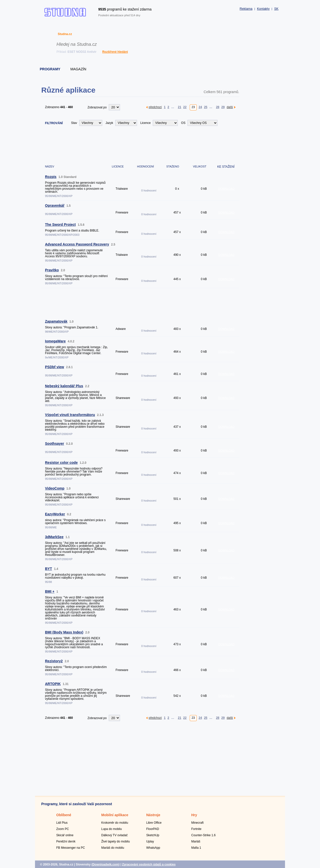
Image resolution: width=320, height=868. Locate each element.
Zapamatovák (56, 321)
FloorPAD (153, 829)
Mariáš (196, 841)
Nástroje (153, 815)
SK (276, 9)
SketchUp (153, 835)
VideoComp (55, 488)
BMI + (50, 591)
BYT (48, 569)
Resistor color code (61, 463)
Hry (194, 815)
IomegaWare (55, 341)
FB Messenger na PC (71, 848)
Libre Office (154, 823)
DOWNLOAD (226, 189)
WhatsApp (153, 848)
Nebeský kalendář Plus (64, 386)
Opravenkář (55, 205)
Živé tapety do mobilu (115, 841)
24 (200, 107)
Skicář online (65, 835)
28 (218, 107)
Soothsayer (54, 444)
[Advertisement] (140, 145)
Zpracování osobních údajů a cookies (149, 864)
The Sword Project (60, 225)
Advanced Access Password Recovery (77, 244)
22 (185, 107)
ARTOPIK (53, 684)
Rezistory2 (54, 661)
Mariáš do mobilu (113, 848)
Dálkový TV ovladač (114, 835)
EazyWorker (55, 514)
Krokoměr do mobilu (115, 823)
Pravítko (52, 270)
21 (179, 107)
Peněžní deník (66, 841)
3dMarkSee (54, 537)
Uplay (150, 841)
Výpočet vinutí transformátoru (70, 415)
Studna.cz (65, 34)
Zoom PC (63, 829)
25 (206, 107)
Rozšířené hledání (115, 52)
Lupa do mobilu (111, 829)
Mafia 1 (196, 848)
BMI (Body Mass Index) (64, 632)
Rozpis (51, 177)
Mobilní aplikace (115, 815)
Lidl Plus (62, 823)
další (230, 107)
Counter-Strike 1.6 (203, 835)
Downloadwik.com (106, 864)
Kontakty (263, 9)
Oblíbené (64, 815)
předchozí (155, 107)
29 (223, 107)
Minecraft (197, 823)
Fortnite (196, 829)
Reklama (246, 9)
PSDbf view (54, 367)
